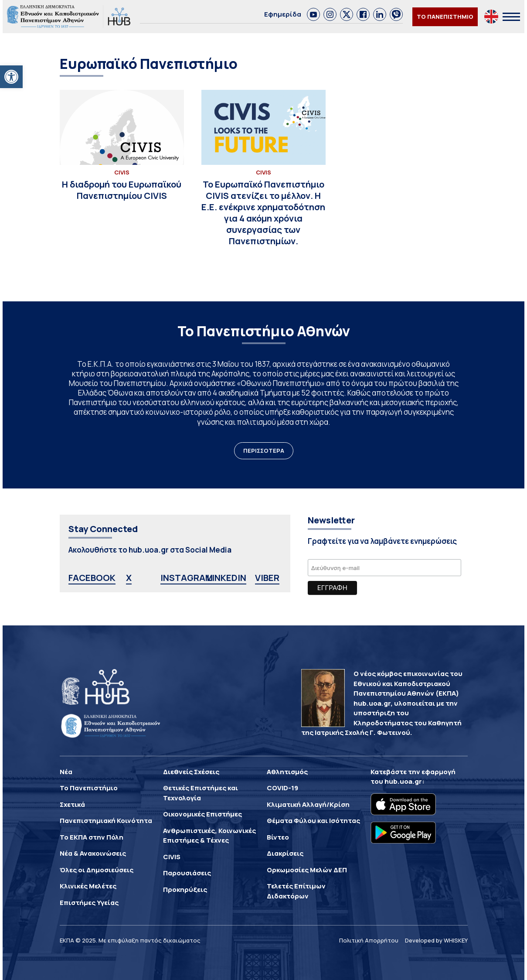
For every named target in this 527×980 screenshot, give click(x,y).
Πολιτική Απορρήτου (369, 940)
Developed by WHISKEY (436, 940)
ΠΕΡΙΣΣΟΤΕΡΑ (264, 451)
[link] (313, 14)
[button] (11, 77)
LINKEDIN (226, 578)
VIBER (267, 578)
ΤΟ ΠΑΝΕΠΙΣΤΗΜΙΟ (445, 17)
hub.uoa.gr (403, 781)
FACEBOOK (92, 578)
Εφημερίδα (283, 14)
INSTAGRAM (187, 578)
